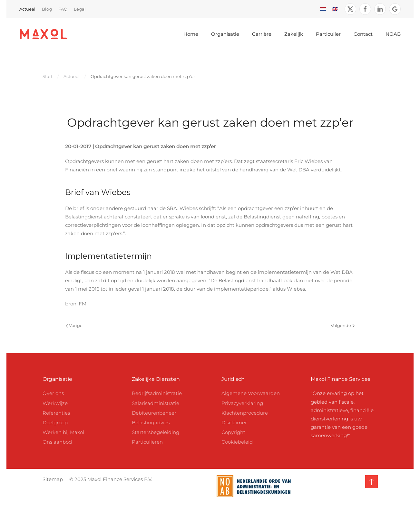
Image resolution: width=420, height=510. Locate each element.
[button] (370, 482)
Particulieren (147, 442)
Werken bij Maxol (63, 432)
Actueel (27, 9)
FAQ (63, 9)
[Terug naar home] (44, 34)
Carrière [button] (262, 34)
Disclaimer (234, 423)
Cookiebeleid (237, 442)
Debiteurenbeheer (154, 413)
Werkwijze (55, 403)
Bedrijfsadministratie (157, 393)
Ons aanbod (57, 442)
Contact (363, 34)
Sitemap (51, 479)
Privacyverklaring (242, 403)
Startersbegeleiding (156, 432)
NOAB (393, 34)
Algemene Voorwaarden (251, 393)
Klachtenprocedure (245, 413)
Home (191, 34)
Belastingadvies (151, 423)
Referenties (56, 413)
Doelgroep (55, 423)
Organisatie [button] (225, 34)
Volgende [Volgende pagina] (342, 325)
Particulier (328, 34)
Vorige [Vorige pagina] (74, 325)
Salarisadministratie (156, 403)
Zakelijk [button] (294, 34)
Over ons (53, 393)
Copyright (233, 432)
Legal (80, 9)
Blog (47, 9)
